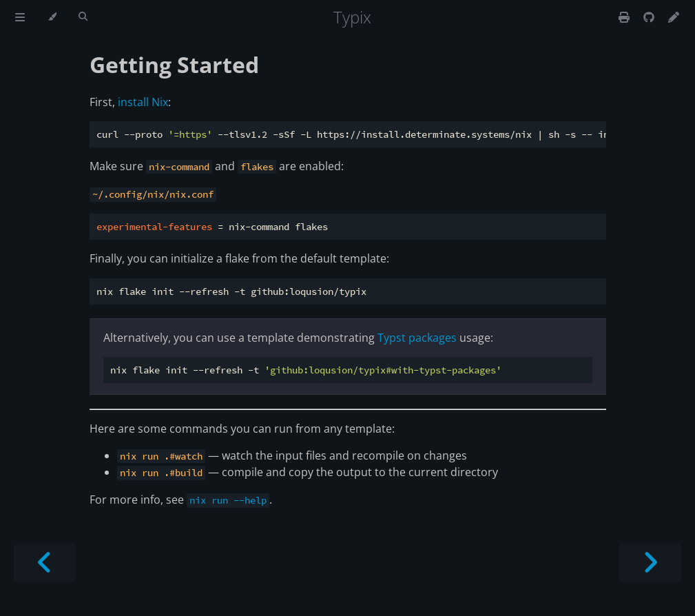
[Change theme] (52, 17)
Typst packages (417, 338)
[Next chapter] (650, 563)
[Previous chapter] (45, 563)
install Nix (143, 102)
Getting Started (174, 64)
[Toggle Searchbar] (83, 17)
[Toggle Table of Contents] (20, 17)
